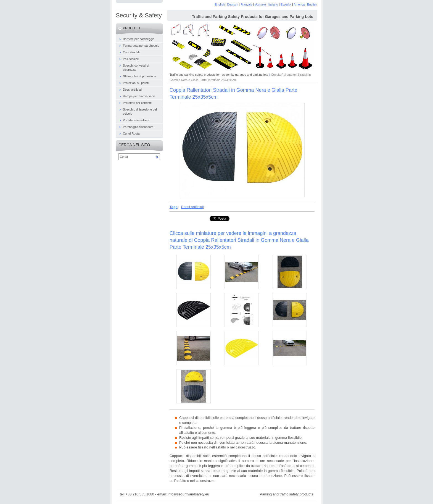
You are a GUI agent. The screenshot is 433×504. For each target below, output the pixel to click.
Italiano (273, 4)
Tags (174, 207)
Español (286, 4)
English (220, 4)
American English (305, 4)
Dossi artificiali (192, 207)
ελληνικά (260, 4)
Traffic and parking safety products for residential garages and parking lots (219, 75)
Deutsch (233, 4)
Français (246, 4)
